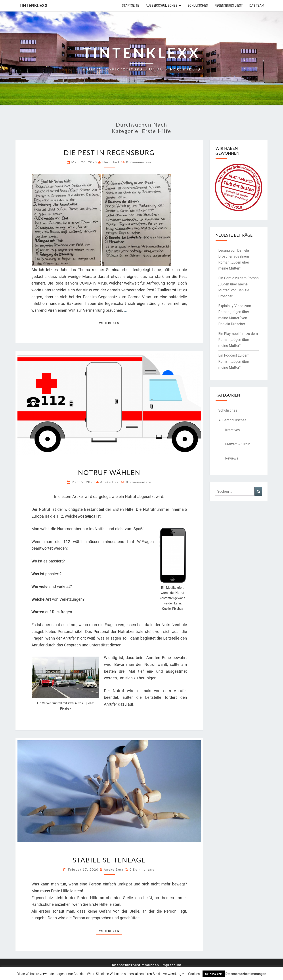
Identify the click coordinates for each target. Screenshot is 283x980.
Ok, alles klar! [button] (214, 974)
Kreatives (233, 430)
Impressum (171, 965)
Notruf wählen (109, 472)
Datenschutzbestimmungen (135, 965)
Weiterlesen (110, 323)
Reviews (232, 458)
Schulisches (198, 6)
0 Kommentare (139, 162)
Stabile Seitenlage (109, 860)
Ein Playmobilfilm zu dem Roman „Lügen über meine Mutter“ (238, 340)
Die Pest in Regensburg (109, 152)
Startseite (130, 6)
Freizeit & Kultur (238, 444)
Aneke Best (110, 482)
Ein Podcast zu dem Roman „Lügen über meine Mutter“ (234, 361)
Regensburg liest (229, 6)
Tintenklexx (33, 6)
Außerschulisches (162, 6)
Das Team (257, 6)
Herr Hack (111, 162)
